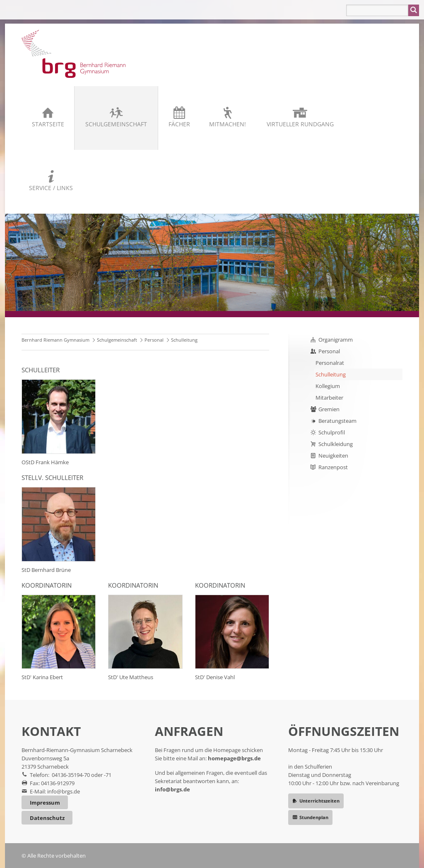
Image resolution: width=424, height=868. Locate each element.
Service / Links (51, 188)
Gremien (329, 409)
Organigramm (336, 340)
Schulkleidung (336, 444)
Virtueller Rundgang (300, 124)
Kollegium (328, 386)
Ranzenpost (333, 467)
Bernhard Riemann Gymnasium (55, 340)
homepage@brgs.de (234, 758)
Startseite (48, 124)
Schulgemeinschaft (116, 124)
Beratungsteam (337, 421)
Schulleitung (331, 374)
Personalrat (330, 363)
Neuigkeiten (333, 456)
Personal (154, 340)
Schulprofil (332, 432)
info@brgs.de (64, 791)
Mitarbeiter (329, 398)
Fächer (179, 124)
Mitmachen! (228, 124)
